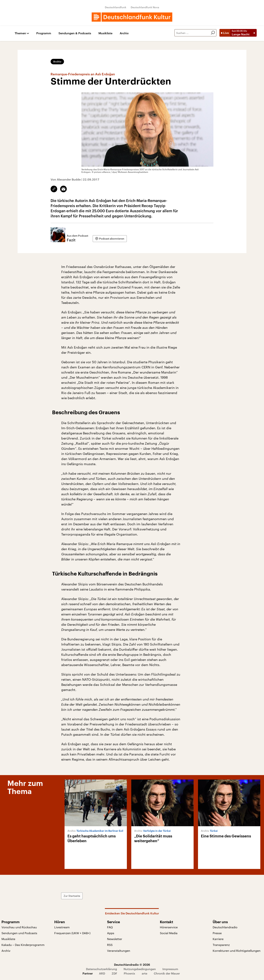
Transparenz (221, 945)
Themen (20, 33)
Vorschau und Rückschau (19, 927)
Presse (217, 933)
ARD (102, 973)
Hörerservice (169, 927)
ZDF (114, 973)
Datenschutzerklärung (101, 969)
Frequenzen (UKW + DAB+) (72, 933)
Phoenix (129, 973)
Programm (44, 33)
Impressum (170, 969)
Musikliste (105, 33)
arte (144, 973)
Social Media (169, 933)
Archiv (124, 33)
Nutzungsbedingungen (140, 969)
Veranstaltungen (119, 951)
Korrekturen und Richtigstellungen (237, 951)
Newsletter (115, 939)
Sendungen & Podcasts (75, 33)
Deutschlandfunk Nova (145, 7)
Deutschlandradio (225, 927)
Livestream (62, 927)
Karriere (218, 939)
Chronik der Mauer (167, 973)
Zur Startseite (72, 896)
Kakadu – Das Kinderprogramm (23, 945)
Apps (111, 933)
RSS (110, 945)
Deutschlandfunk (116, 7)
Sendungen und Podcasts (19, 933)
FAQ (110, 927)
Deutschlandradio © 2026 (132, 965)
